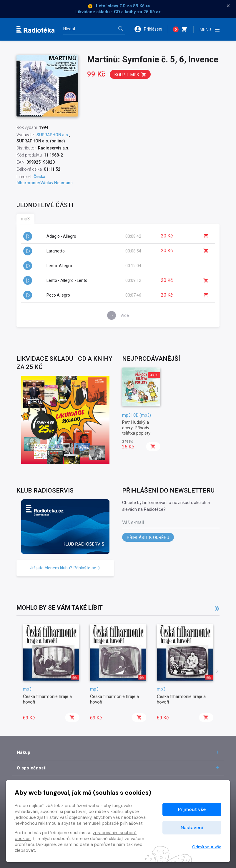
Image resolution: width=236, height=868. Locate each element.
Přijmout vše (192, 809)
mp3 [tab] (25, 219)
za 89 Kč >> (139, 6)
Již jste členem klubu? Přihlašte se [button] (65, 568)
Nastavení (192, 828)
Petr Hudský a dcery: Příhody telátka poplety (136, 428)
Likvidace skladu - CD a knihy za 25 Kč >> (118, 12)
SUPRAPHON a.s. (53, 135)
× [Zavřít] (228, 6)
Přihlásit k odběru (148, 538)
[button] (151, 29)
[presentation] (217, 671)
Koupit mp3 (131, 75)
